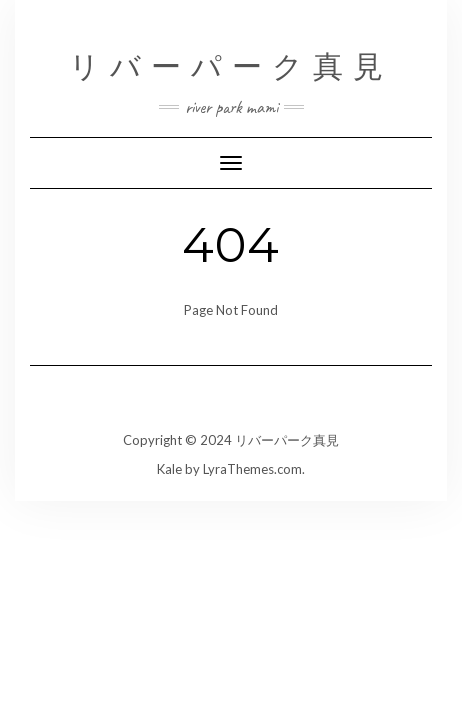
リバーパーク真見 (231, 66)
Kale (169, 469)
